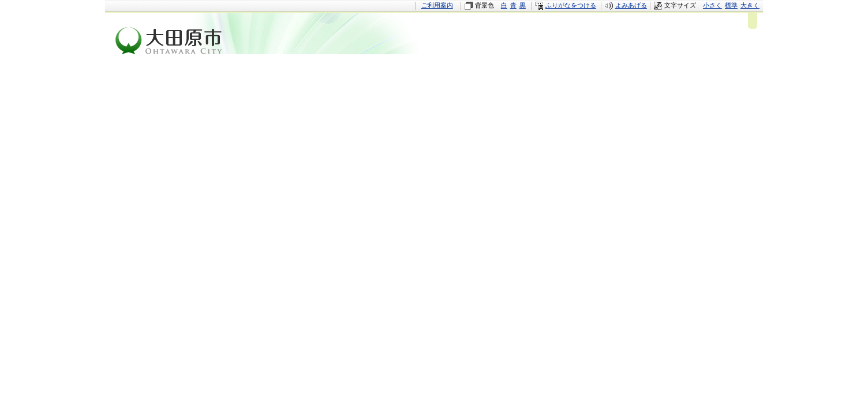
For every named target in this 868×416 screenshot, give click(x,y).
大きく (750, 5)
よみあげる (631, 5)
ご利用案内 (437, 5)
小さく (712, 5)
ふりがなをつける (571, 5)
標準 (731, 5)
